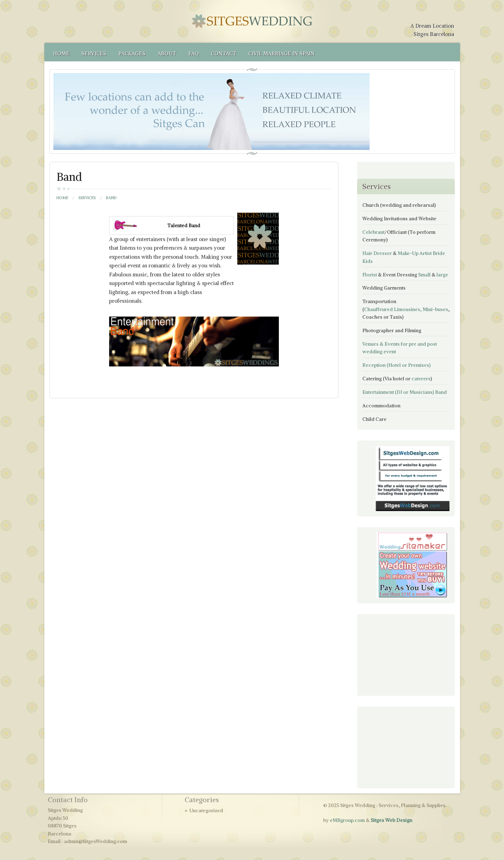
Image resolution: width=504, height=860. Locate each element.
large (442, 275)
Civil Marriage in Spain (282, 54)
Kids (368, 261)
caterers (421, 379)
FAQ (194, 54)
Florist (370, 275)
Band (441, 392)
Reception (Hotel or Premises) (396, 365)
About (167, 54)
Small (424, 275)
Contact (224, 54)
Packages (132, 54)
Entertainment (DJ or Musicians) (398, 392)
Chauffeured (378, 309)
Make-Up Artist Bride (421, 253)
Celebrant (373, 232)
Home (61, 54)
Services (94, 54)
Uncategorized (206, 810)
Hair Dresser (377, 253)
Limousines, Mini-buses (421, 309)
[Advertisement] (397, 654)
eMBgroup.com (347, 820)
